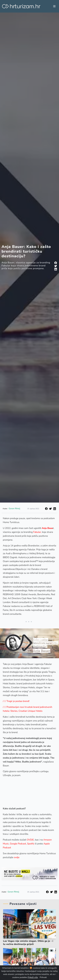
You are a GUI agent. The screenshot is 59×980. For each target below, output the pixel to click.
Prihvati (43, 977)
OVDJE (30, 840)
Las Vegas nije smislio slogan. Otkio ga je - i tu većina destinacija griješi (28, 943)
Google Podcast (18, 844)
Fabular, (37, 532)
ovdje (17, 857)
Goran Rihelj (14, 509)
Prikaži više (33, 977)
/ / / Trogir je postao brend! (16, 701)
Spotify (31, 844)
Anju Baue (47, 528)
